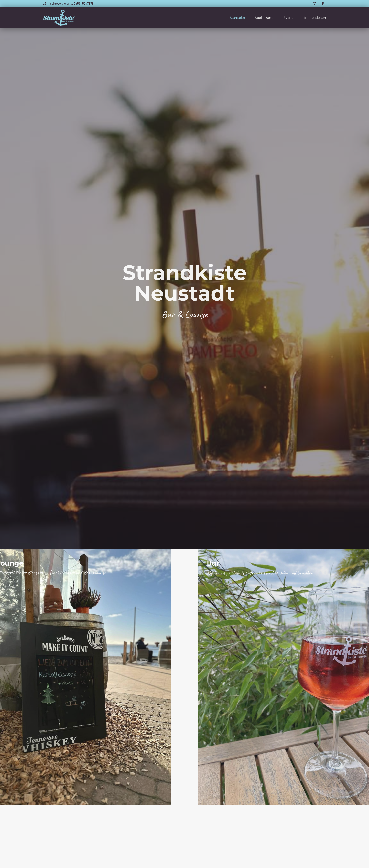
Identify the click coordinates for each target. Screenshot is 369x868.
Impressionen (315, 18)
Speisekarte (264, 18)
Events (289, 18)
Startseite (237, 18)
